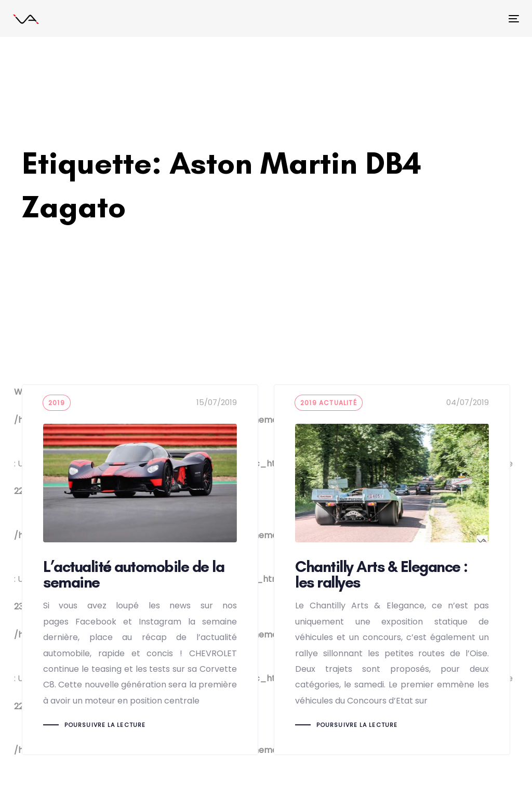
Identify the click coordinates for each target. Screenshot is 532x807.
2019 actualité (329, 403)
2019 (57, 403)
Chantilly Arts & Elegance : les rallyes (392, 570)
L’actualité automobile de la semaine (140, 570)
